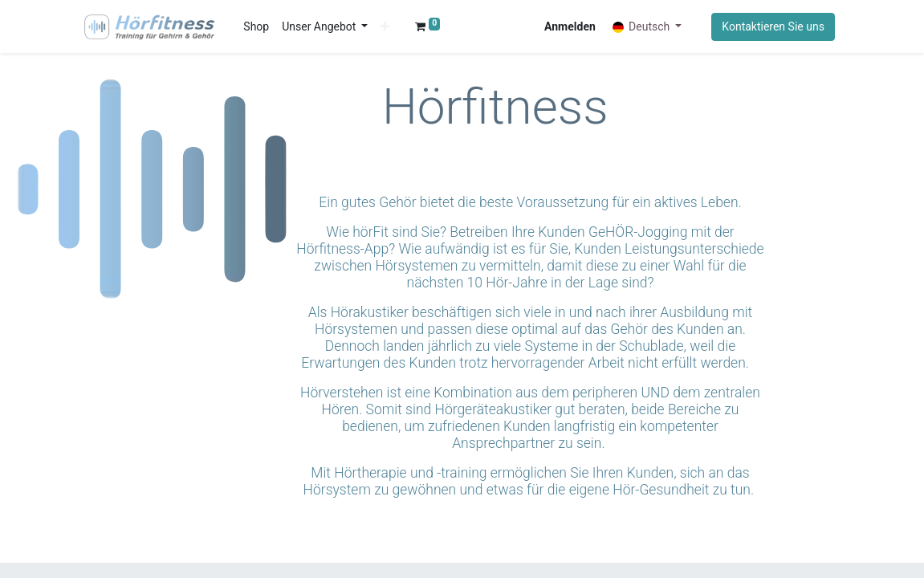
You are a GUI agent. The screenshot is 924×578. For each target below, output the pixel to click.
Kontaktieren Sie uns (773, 26)
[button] (386, 27)
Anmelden (570, 26)
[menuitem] (257, 27)
